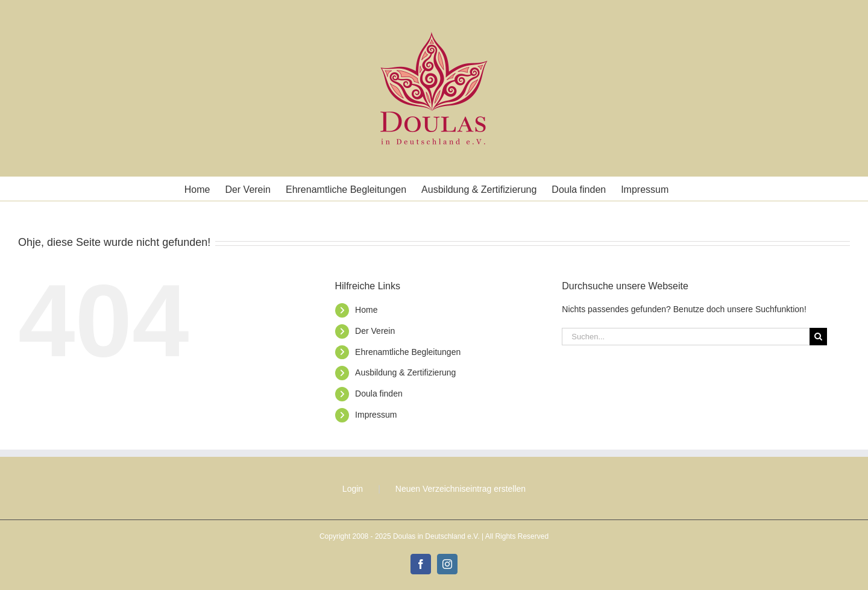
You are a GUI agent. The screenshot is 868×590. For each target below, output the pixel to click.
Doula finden (379, 394)
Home (366, 310)
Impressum (376, 415)
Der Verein (375, 331)
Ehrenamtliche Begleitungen (408, 352)
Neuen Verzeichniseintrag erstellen (461, 489)
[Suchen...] (686, 337)
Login (353, 489)
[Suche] (818, 337)
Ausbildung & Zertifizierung (405, 372)
